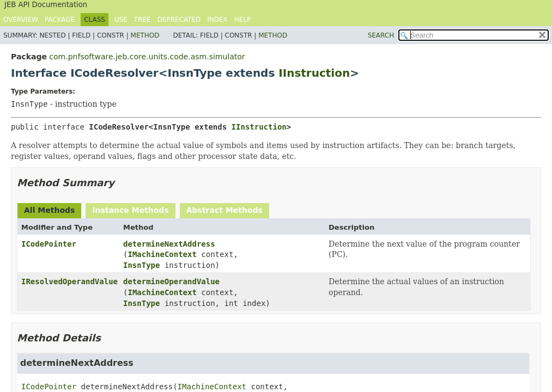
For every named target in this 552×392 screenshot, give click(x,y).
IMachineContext (162, 254)
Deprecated (179, 20)
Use (121, 20)
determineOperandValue (171, 281)
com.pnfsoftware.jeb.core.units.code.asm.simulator (147, 57)
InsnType (141, 265)
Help (243, 20)
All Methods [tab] (49, 210)
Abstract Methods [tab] (225, 210)
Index (217, 20)
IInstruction (314, 73)
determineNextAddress (169, 244)
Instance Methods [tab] (130, 210)
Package (60, 20)
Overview (21, 20)
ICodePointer (49, 244)
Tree (142, 20)
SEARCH (381, 35)
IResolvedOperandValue (69, 281)
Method (145, 35)
